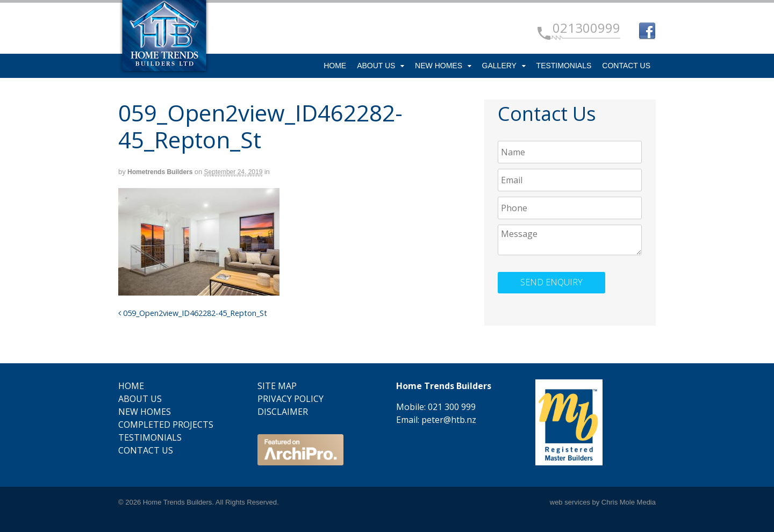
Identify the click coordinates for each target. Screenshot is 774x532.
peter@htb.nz (449, 420)
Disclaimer (283, 412)
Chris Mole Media (629, 502)
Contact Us (626, 66)
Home (335, 66)
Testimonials (564, 66)
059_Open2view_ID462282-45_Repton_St (193, 313)
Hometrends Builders (160, 172)
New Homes (439, 66)
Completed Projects (166, 425)
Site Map (277, 386)
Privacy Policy (291, 399)
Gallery (499, 66)
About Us (376, 66)
